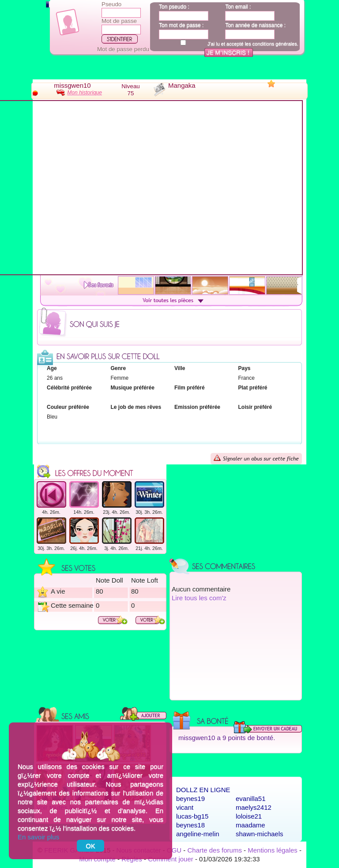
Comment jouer (171, 859)
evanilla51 (251, 799)
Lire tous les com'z (199, 598)
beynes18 (190, 825)
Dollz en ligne (203, 790)
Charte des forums (215, 850)
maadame (250, 825)
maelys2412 (254, 807)
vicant (185, 807)
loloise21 (249, 816)
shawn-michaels (260, 834)
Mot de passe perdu (123, 49)
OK (90, 846)
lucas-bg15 (192, 816)
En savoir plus (38, 837)
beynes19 (190, 799)
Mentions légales (273, 850)
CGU (174, 850)
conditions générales (275, 44)
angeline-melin (198, 834)
